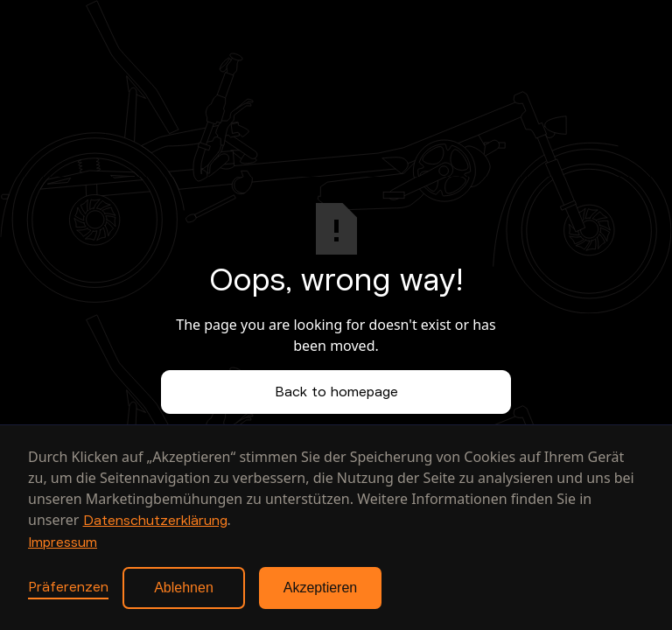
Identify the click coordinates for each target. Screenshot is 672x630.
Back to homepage (336, 392)
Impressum (63, 542)
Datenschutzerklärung (155, 521)
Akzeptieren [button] (321, 588)
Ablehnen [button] (184, 588)
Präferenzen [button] (68, 587)
